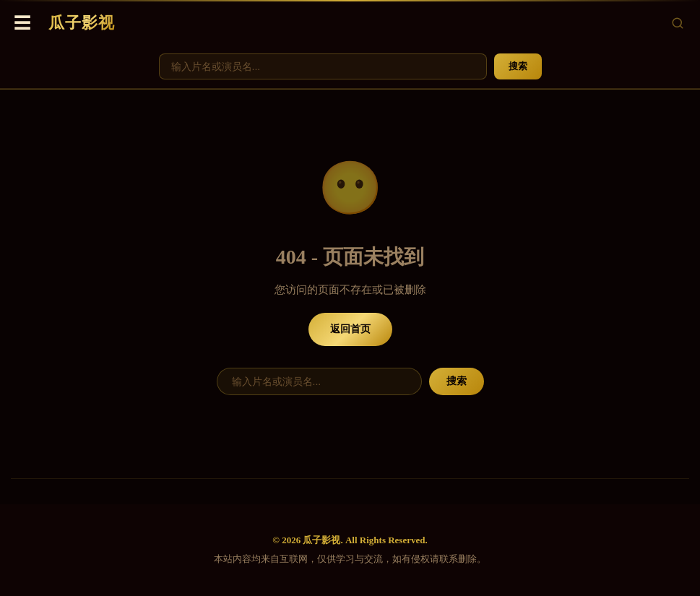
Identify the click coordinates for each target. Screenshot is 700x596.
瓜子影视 (82, 23)
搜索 (518, 66)
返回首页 (350, 329)
